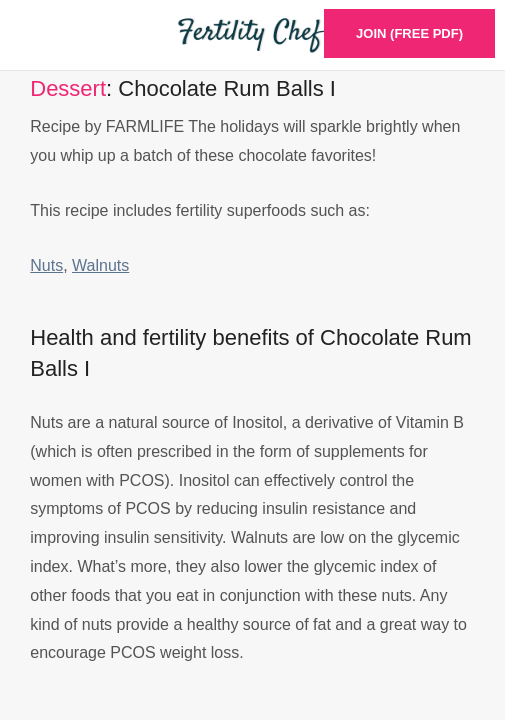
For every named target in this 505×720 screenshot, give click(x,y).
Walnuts (100, 265)
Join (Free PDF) (409, 33)
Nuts (46, 265)
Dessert (68, 88)
